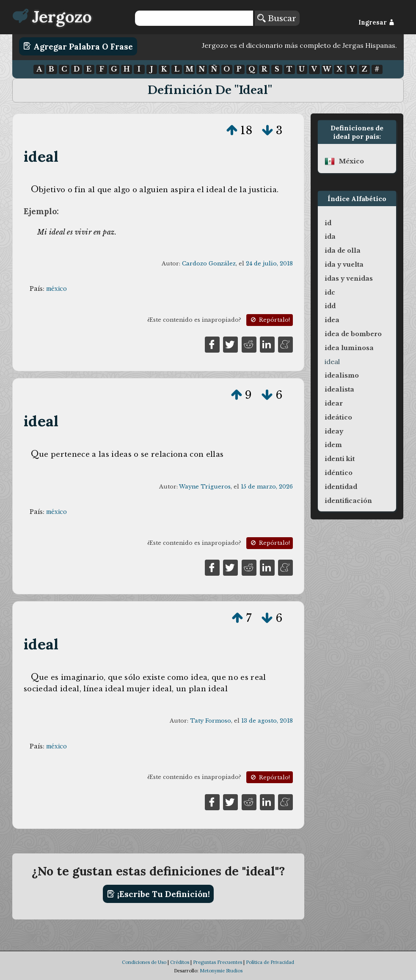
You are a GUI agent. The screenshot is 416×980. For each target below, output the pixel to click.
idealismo (342, 375)
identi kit (340, 459)
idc (330, 293)
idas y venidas (349, 279)
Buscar (277, 18)
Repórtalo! (270, 320)
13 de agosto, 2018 (267, 721)
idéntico (339, 473)
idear (334, 403)
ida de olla (343, 251)
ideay (334, 431)
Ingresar (376, 22)
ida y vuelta (344, 265)
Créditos (180, 962)
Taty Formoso (211, 721)
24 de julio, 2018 (269, 264)
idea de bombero (353, 334)
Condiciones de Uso (144, 962)
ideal (41, 156)
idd (330, 306)
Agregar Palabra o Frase (78, 46)
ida (330, 237)
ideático (338, 417)
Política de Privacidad (270, 962)
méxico (56, 289)
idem (333, 445)
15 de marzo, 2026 (267, 487)
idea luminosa (349, 348)
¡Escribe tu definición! (158, 894)
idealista (339, 389)
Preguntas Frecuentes (218, 962)
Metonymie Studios (221, 971)
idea (332, 320)
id (328, 223)
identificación (348, 501)
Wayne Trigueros (205, 487)
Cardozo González (209, 264)
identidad (341, 487)
